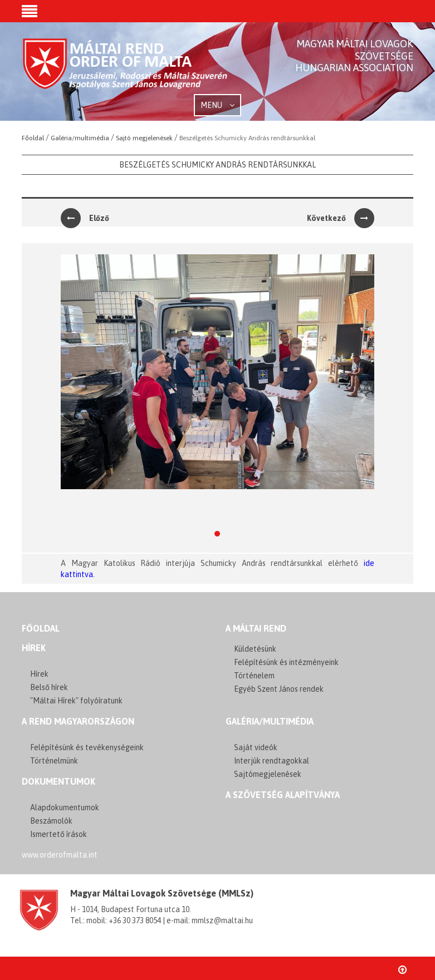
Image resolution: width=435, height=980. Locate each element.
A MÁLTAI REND (256, 628)
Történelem (254, 676)
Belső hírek (49, 687)
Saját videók (256, 747)
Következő (341, 218)
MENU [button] (217, 105)
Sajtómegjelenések (268, 774)
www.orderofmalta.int (60, 855)
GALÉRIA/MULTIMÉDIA (270, 721)
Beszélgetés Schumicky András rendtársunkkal (217, 165)
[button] (30, 12)
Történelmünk (54, 761)
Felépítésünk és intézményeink (286, 662)
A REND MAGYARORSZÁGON (78, 721)
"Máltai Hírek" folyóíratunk (76, 701)
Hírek (34, 648)
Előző (85, 218)
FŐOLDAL (41, 628)
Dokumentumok (58, 781)
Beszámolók (51, 821)
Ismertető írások (58, 834)
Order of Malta (126, 72)
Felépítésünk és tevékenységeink (87, 747)
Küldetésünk (255, 649)
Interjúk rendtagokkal (272, 761)
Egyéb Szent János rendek (279, 689)
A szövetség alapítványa (283, 795)
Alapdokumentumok (65, 807)
